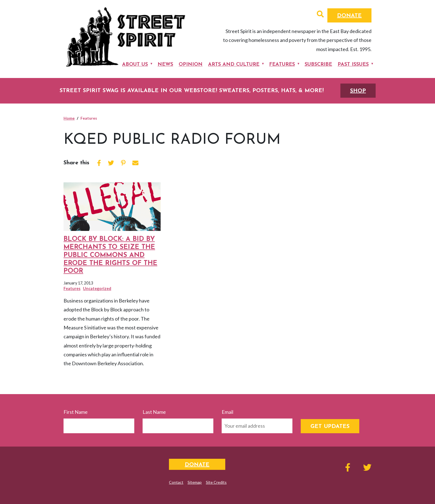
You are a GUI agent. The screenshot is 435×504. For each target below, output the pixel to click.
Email (227, 412)
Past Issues (353, 65)
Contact (176, 482)
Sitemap (195, 482)
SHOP (358, 91)
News (165, 65)
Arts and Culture (234, 65)
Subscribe (318, 65)
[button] (320, 15)
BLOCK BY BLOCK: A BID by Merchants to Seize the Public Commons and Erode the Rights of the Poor (110, 255)
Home (69, 118)
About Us (135, 65)
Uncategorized (97, 288)
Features (282, 65)
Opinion (191, 65)
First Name (76, 412)
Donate (349, 16)
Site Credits (216, 482)
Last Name (154, 412)
